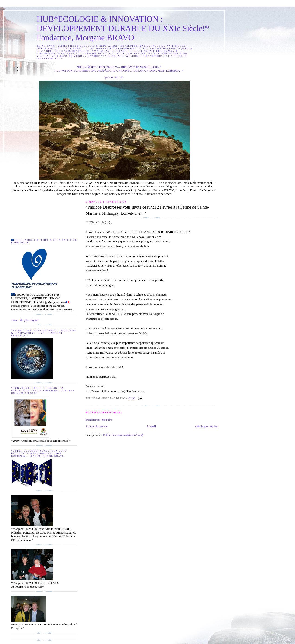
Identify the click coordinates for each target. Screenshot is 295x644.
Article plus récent (96, 426)
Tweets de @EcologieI (25, 320)
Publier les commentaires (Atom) (123, 435)
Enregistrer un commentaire (98, 420)
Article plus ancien (206, 426)
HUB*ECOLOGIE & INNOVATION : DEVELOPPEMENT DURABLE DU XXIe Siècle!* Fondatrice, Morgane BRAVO (123, 28)
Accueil (151, 426)
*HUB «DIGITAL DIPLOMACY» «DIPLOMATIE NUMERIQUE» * (119, 67)
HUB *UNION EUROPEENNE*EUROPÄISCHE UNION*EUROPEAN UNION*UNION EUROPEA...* (119, 71)
